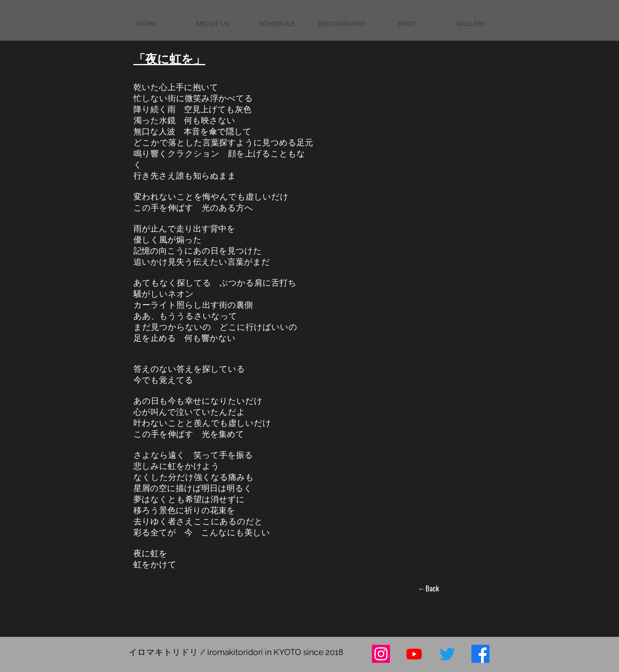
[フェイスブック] (480, 654)
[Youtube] (414, 654)
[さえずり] (447, 654)
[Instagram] (381, 654)
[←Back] (426, 588)
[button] (471, 24)
